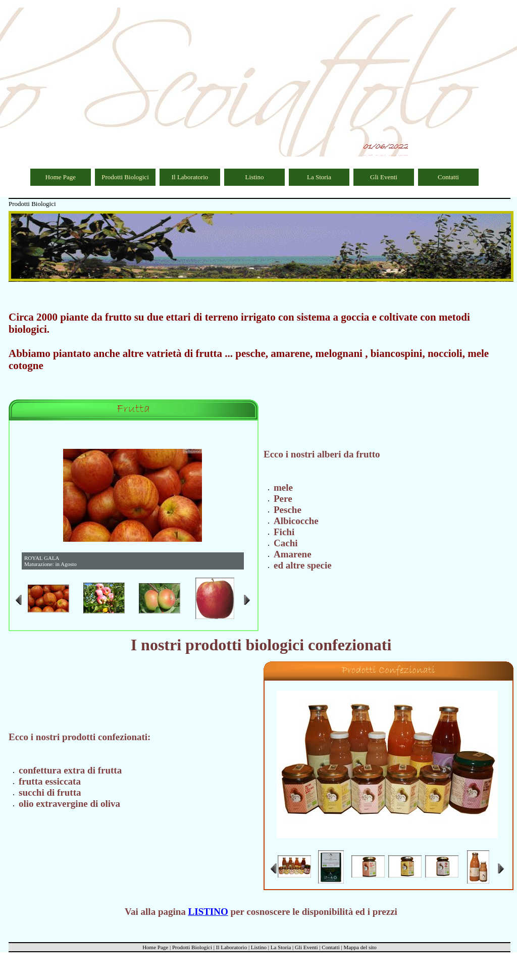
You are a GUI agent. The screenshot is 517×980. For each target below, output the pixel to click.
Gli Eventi (384, 177)
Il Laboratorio (190, 177)
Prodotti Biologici (125, 177)
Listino (255, 177)
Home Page (61, 177)
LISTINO (208, 912)
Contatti (448, 177)
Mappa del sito (360, 947)
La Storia (319, 177)
